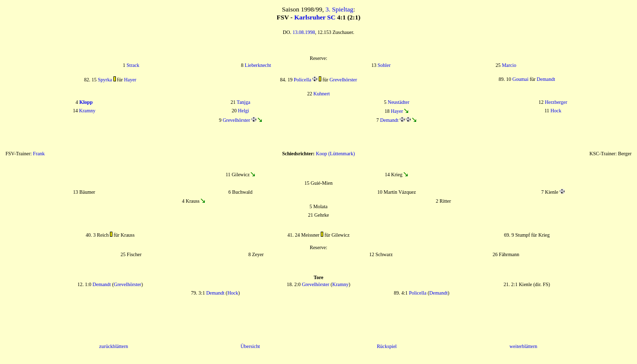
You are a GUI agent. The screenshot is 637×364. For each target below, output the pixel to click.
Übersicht (250, 346)
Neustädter (398, 102)
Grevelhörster (343, 80)
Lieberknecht (258, 65)
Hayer (130, 80)
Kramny (87, 111)
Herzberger (556, 102)
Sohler (384, 65)
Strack (133, 65)
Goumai (520, 79)
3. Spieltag (339, 9)
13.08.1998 (304, 32)
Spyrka (105, 80)
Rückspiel (387, 346)
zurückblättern (114, 346)
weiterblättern (524, 346)
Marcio (509, 65)
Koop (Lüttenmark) (335, 154)
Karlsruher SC (315, 17)
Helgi (243, 111)
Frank (39, 154)
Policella (303, 80)
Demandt (546, 79)
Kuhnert (321, 94)
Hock (556, 111)
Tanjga (244, 102)
